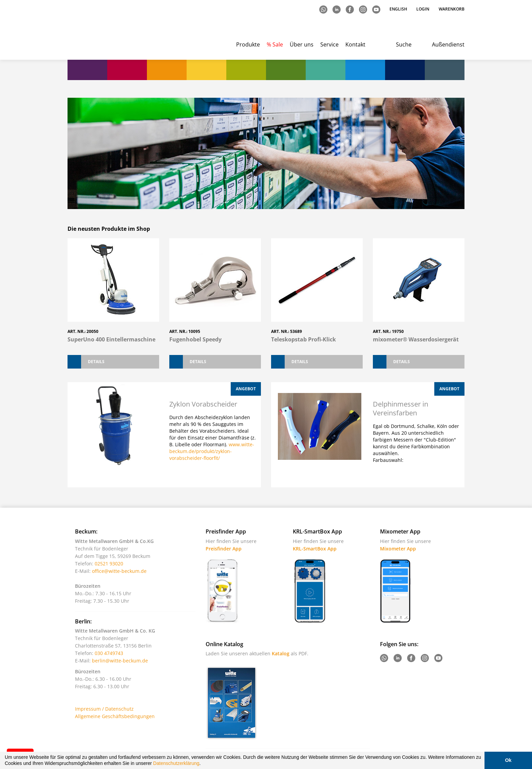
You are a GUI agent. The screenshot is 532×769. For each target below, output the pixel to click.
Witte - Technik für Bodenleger (96, 31)
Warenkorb (452, 9)
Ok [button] (508, 760)
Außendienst (448, 44)
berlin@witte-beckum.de (120, 661)
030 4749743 (109, 653)
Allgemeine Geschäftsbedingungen (115, 716)
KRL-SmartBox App (315, 549)
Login (423, 9)
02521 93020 (109, 564)
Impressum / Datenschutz (104, 709)
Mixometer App (398, 549)
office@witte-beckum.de (119, 571)
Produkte (248, 44)
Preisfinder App (224, 549)
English (399, 9)
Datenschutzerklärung (176, 763)
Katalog (281, 653)
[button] (203, 764)
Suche (404, 44)
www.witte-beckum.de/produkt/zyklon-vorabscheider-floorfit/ (212, 451)
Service (329, 44)
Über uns (302, 44)
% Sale (275, 44)
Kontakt (355, 44)
